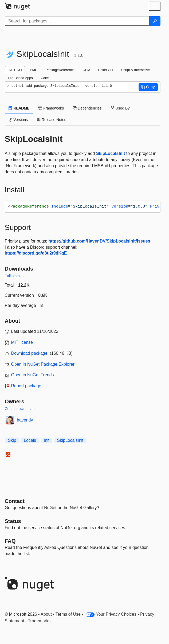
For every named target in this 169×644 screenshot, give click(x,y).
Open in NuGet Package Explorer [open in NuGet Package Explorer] (43, 364)
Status (13, 521)
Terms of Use (68, 614)
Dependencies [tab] (87, 108)
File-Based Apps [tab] (20, 78)
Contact (15, 501)
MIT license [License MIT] (22, 342)
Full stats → (15, 276)
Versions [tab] (18, 120)
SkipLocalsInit (111, 153)
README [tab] (19, 108)
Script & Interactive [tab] (135, 70)
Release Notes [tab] (52, 120)
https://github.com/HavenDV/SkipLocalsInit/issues (99, 241)
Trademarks (39, 621)
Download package (29, 353)
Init (47, 440)
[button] (148, 87)
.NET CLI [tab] (15, 70)
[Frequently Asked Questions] (10, 541)
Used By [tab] (120, 108)
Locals (30, 440)
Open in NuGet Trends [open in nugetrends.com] (33, 375)
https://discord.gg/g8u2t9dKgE (36, 253)
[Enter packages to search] (77, 21)
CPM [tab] (86, 70)
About (46, 614)
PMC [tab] (34, 70)
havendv (25, 420)
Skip (12, 440)
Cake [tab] (45, 78)
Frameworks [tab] (51, 108)
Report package (26, 386)
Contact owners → (20, 409)
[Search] (155, 21)
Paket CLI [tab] (106, 70)
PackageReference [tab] (60, 70)
